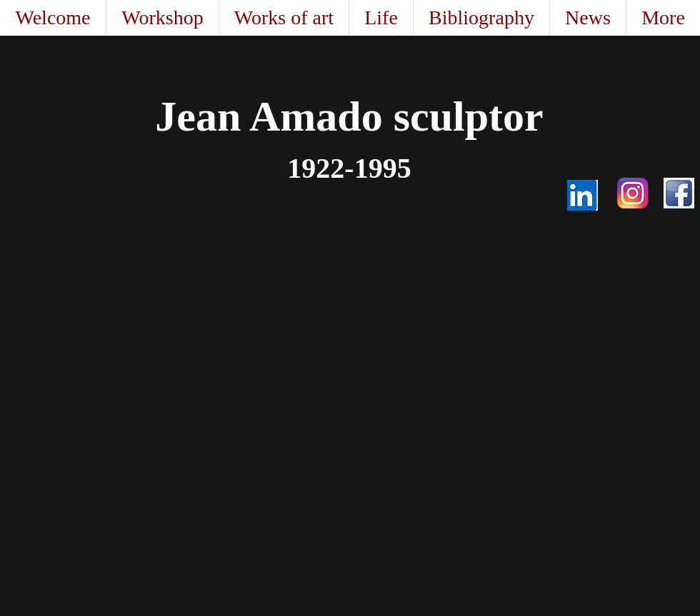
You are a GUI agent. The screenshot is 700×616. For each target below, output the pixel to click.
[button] (284, 18)
